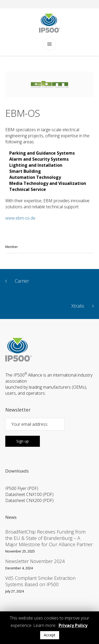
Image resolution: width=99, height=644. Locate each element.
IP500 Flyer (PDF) (22, 488)
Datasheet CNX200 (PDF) (29, 500)
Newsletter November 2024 (35, 561)
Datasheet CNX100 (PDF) (29, 494)
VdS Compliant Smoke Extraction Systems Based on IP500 (40, 581)
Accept (50, 635)
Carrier (22, 281)
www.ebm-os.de (20, 218)
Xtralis (78, 306)
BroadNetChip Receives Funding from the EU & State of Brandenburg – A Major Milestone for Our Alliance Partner (49, 538)
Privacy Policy (73, 625)
